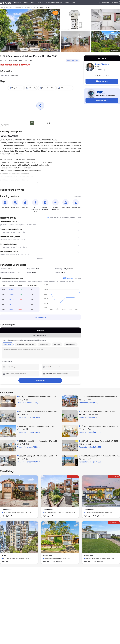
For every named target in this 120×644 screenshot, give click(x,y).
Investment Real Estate (54, 3)
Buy (7, 7)
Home (26, 3)
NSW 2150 (18, 7)
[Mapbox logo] (5, 125)
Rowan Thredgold (102, 64)
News (67, 3)
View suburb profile (40, 317)
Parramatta (27, 7)
